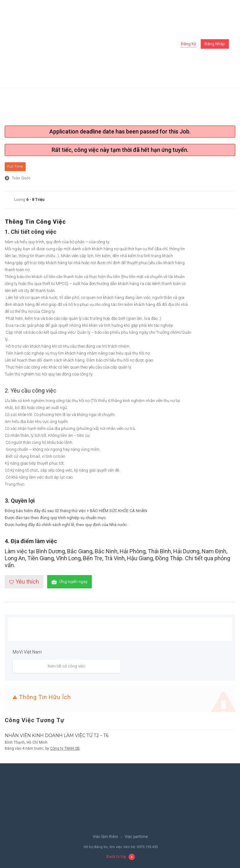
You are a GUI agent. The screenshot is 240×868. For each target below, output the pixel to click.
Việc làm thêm (105, 837)
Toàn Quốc (21, 178)
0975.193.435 (147, 847)
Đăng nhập (215, 44)
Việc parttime (136, 837)
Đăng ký (188, 44)
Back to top (121, 857)
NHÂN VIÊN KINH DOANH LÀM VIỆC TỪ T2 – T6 (57, 735)
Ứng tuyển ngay (69, 582)
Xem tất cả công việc (66, 666)
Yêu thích (24, 582)
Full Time (15, 167)
